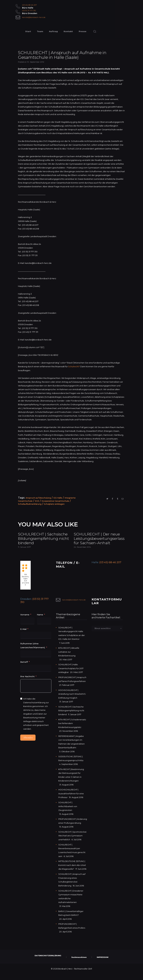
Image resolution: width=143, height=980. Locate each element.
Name (40, 621)
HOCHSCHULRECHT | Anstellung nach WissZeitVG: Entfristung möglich (72, 699)
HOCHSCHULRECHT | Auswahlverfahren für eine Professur (71, 797)
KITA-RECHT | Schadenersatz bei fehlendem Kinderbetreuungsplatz (72, 728)
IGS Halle (59, 498)
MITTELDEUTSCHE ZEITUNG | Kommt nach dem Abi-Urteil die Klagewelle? (72, 872)
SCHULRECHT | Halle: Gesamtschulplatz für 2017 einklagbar (71, 674)
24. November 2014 (82, 553)
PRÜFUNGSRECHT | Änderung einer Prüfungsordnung (68, 826)
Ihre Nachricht (28, 682)
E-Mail (23, 635)
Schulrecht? (74, 366)
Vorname (25, 621)
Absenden (28, 744)
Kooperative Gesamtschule (56, 501)
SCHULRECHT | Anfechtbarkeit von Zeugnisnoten (68, 810)
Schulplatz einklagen (54, 504)
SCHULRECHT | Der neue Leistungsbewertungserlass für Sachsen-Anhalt (99, 541)
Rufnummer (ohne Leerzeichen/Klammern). (33, 651)
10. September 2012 (36, 62)
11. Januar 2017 (24, 553)
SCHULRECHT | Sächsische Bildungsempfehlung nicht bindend (40, 541)
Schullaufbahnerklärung (30, 504)
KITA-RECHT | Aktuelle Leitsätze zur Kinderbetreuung (69, 657)
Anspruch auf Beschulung (39, 498)
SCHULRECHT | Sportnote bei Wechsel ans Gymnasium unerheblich (72, 843)
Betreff (24, 668)
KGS (37, 501)
